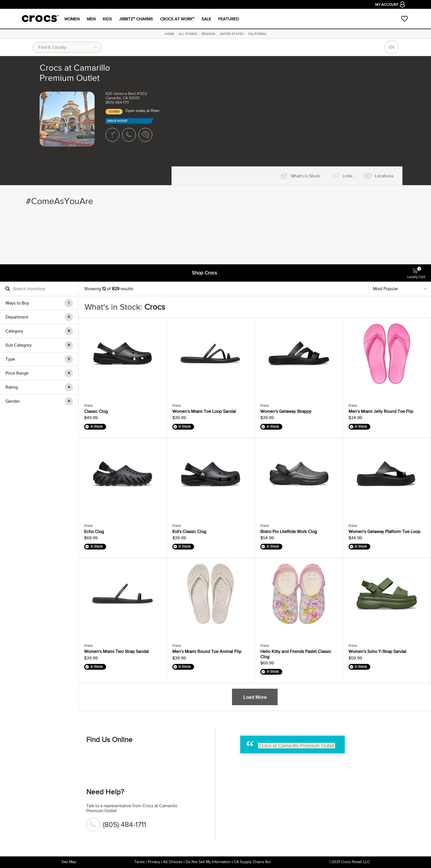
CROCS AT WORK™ (177, 19)
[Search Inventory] (39, 289)
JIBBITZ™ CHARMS (136, 19)
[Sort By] (400, 289)
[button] (39, 303)
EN (391, 47)
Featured (229, 19)
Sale (206, 19)
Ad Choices (173, 862)
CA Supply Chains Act (252, 862)
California (257, 34)
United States (232, 34)
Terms (139, 862)
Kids (107, 19)
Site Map (69, 862)
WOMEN (72, 19)
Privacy (154, 862)
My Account (390, 5)
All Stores (188, 34)
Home (169, 34)
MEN (91, 19)
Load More (255, 697)
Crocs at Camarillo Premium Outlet (297, 746)
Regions (208, 34)
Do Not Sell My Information (208, 862)
